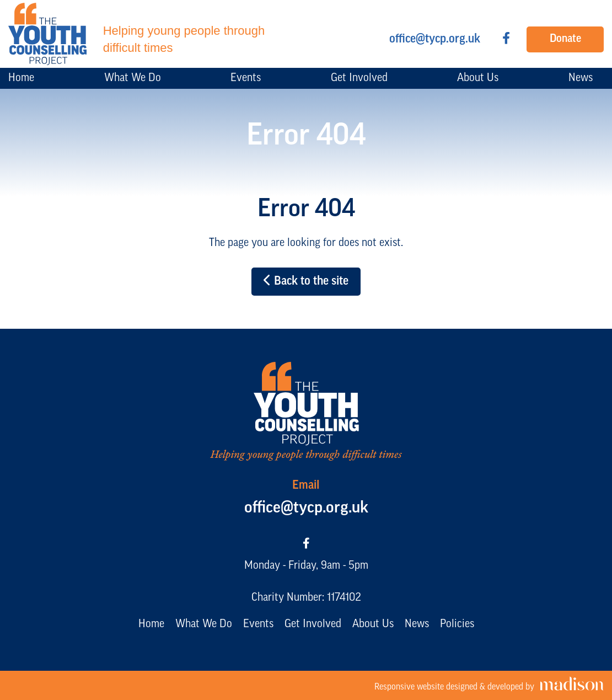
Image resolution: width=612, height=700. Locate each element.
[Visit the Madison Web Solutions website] (489, 685)
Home (151, 624)
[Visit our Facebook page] (506, 39)
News (417, 624)
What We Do (204, 624)
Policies (457, 624)
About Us (373, 624)
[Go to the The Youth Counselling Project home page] (142, 34)
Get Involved (313, 624)
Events (258, 624)
